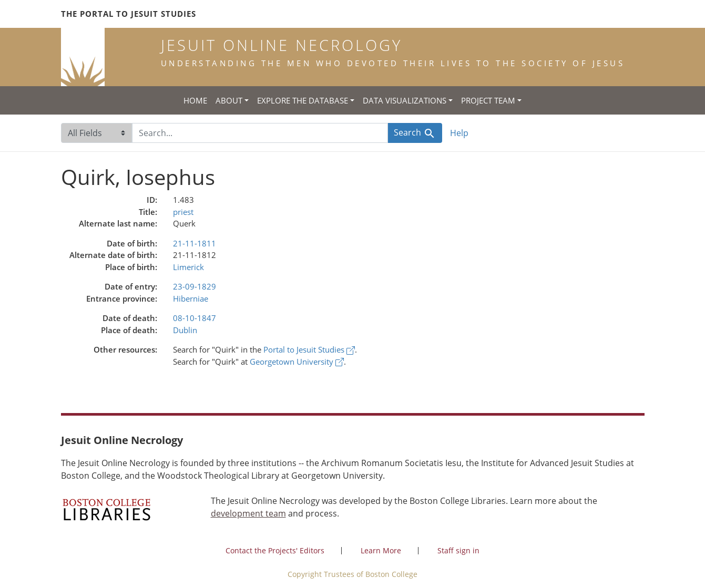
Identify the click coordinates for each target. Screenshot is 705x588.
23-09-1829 (195, 286)
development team (248, 513)
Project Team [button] (488, 100)
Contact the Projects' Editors (275, 550)
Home (195, 100)
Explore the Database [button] (303, 100)
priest (183, 212)
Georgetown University (297, 362)
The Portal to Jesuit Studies (129, 14)
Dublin (185, 330)
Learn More (381, 550)
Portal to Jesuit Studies (309, 349)
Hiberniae (191, 298)
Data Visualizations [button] (405, 100)
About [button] (229, 100)
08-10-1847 (195, 318)
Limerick (188, 267)
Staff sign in (458, 550)
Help (459, 133)
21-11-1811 (195, 243)
